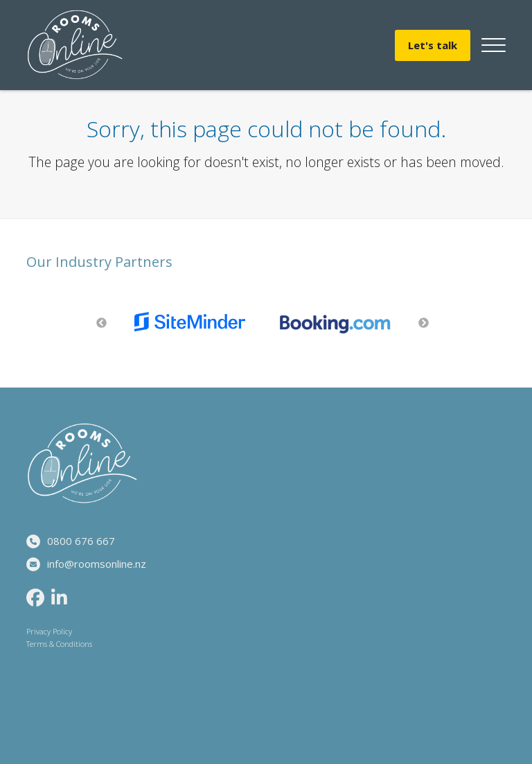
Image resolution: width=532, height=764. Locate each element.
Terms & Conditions (59, 644)
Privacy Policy (49, 631)
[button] (494, 45)
